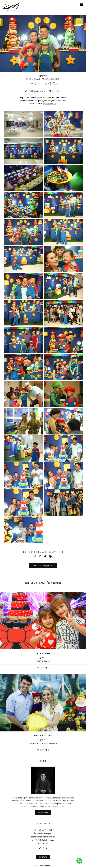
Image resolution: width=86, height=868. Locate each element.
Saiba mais (43, 812)
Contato (43, 857)
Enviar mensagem (44, 833)
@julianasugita (49, 104)
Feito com (43, 866)
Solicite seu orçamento (43, 566)
